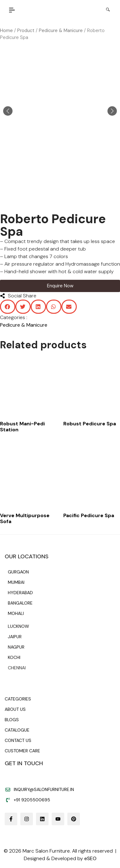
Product (26, 30)
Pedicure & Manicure (61, 30)
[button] (12, 11)
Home (6, 30)
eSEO (90, 858)
